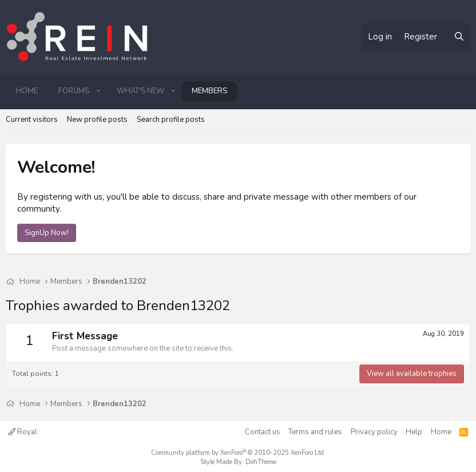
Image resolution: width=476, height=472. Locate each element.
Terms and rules (315, 432)
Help (414, 432)
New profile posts (97, 120)
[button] (98, 91)
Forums (74, 91)
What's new (140, 91)
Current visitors (32, 120)
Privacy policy (374, 432)
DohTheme (261, 462)
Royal (23, 432)
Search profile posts (171, 120)
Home (27, 91)
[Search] (459, 37)
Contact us (263, 432)
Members (209, 91)
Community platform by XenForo (238, 453)
